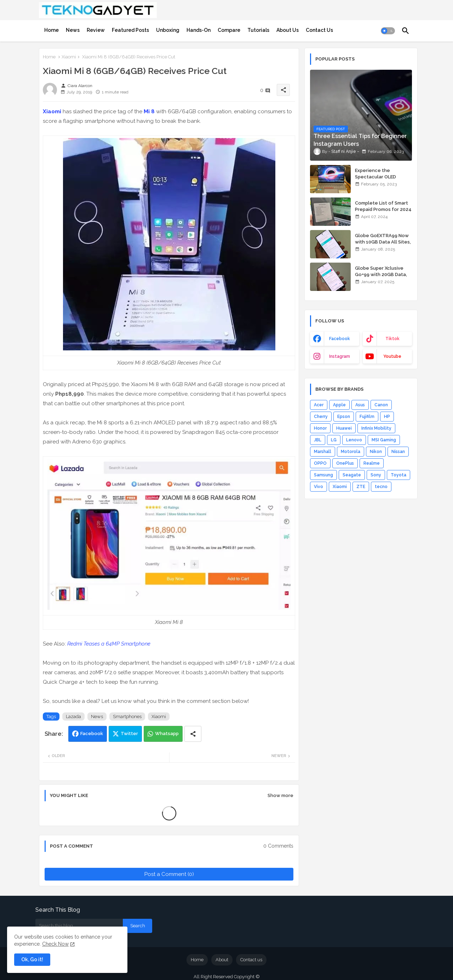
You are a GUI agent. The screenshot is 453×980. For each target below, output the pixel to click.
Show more (280, 795)
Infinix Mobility (376, 428)
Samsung (323, 475)
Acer (319, 405)
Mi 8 (149, 111)
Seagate (352, 475)
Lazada (73, 717)
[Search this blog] (79, 926)
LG (334, 440)
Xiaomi (69, 57)
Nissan (398, 452)
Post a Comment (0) (169, 874)
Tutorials (258, 30)
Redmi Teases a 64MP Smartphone (109, 644)
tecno (381, 487)
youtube (392, 356)
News (73, 30)
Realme (372, 463)
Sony (376, 475)
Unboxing (168, 30)
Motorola (351, 452)
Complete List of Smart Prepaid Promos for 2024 (383, 206)
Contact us (251, 960)
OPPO (320, 463)
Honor (320, 428)
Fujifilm (367, 417)
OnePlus (345, 463)
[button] (388, 31)
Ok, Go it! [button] (32, 959)
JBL (318, 440)
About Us (288, 30)
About (222, 960)
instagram (340, 356)
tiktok (392, 339)
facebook (340, 339)
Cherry (321, 417)
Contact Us (319, 30)
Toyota (398, 475)
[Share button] (193, 734)
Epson (344, 417)
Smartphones (127, 717)
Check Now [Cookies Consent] (55, 944)
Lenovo (354, 440)
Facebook (92, 733)
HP (387, 417)
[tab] (51, 30)
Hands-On (199, 30)
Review (96, 30)
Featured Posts (130, 30)
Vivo (319, 487)
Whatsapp (167, 733)
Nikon (376, 452)
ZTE (361, 487)
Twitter (129, 733)
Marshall (323, 452)
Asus (360, 405)
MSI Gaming (384, 440)
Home (51, 30)
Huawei (344, 428)
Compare (229, 30)
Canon (381, 405)
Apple (339, 405)
